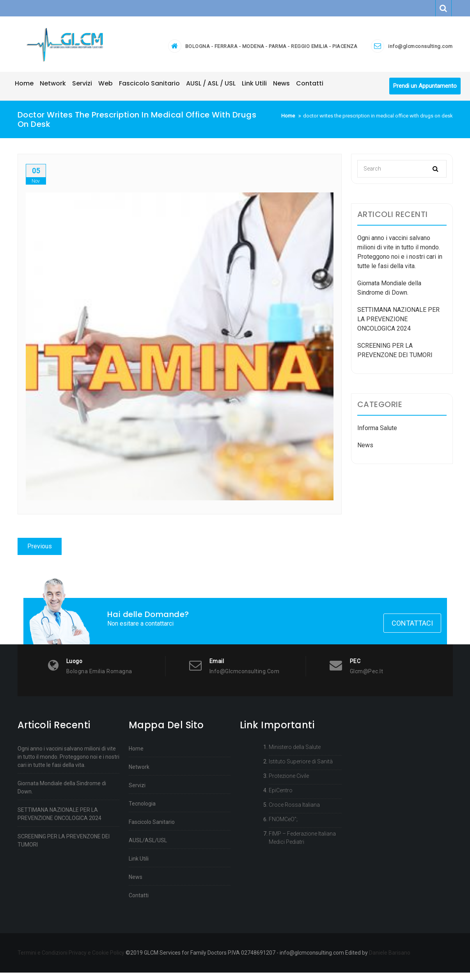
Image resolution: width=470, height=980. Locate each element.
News (365, 451)
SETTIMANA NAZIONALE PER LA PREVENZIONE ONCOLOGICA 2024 (398, 325)
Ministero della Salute (295, 754)
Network (139, 774)
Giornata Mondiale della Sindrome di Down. (62, 795)
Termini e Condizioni (43, 960)
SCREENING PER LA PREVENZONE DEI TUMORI (64, 848)
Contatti (139, 903)
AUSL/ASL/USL (148, 848)
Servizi (137, 793)
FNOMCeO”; (283, 827)
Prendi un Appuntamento (425, 92)
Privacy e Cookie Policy (97, 960)
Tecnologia (142, 811)
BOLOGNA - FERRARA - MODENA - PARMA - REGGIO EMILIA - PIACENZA (271, 49)
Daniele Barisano (390, 960)
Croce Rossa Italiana (294, 812)
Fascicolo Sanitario (152, 829)
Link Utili (139, 866)
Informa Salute (377, 433)
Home (136, 756)
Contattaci (412, 631)
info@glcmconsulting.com (420, 49)
